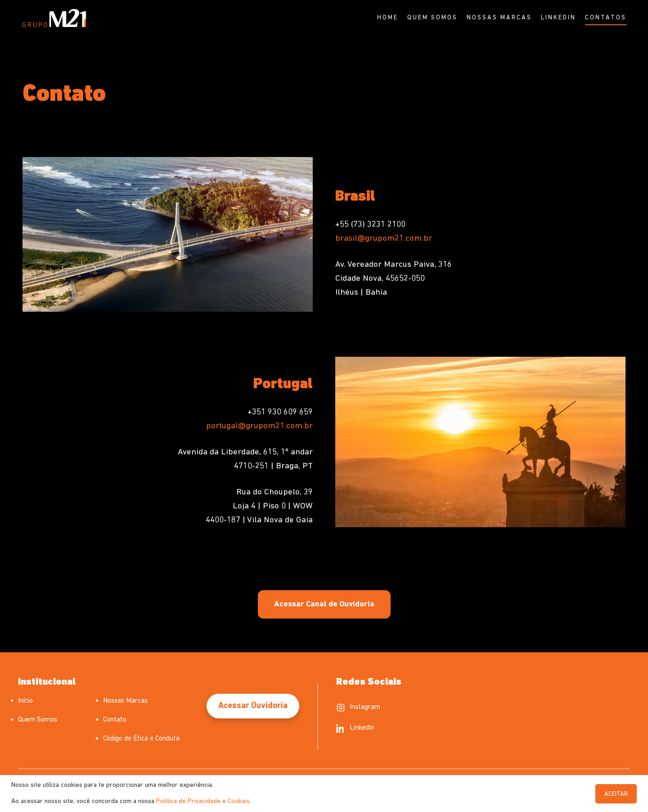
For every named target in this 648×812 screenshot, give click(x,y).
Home (388, 18)
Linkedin (558, 18)
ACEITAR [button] (616, 794)
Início (25, 701)
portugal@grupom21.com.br (259, 426)
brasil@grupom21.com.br (384, 239)
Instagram (358, 708)
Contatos (606, 18)
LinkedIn (355, 728)
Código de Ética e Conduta (141, 739)
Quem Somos (432, 18)
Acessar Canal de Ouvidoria (324, 604)
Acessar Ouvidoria (253, 706)
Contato (115, 720)
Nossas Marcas (499, 18)
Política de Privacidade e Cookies (203, 801)
